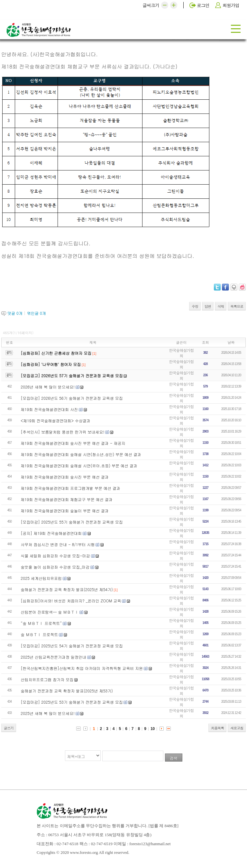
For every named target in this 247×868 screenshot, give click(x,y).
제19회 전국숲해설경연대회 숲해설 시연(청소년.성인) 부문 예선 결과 (81, 454)
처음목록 (217, 728)
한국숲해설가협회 (181, 353)
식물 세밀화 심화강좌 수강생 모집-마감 (55, 556)
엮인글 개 (37, 313)
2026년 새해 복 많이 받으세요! (48, 387)
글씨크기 (151, 5)
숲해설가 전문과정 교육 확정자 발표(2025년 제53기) (67, 691)
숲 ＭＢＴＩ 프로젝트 (39, 634)
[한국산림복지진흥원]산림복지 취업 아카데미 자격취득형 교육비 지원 (82, 668)
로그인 (203, 5)
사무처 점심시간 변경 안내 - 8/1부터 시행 (58, 544)
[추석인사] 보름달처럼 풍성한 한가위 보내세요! (62, 432)
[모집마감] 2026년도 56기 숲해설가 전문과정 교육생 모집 (72, 398)
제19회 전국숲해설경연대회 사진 (49, 409)
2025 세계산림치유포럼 (41, 578)
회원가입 (231, 5)
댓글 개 (15, 313)
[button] (165, 5)
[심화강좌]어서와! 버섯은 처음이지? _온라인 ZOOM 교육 (71, 601)
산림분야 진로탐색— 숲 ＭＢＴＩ (50, 612)
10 (153, 729)
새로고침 (237, 728)
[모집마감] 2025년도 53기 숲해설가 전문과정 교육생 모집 (72, 702)
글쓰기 (9, 728)
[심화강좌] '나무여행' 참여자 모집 (51, 364)
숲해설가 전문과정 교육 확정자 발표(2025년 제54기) (67, 589)
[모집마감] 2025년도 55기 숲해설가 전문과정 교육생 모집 (72, 522)
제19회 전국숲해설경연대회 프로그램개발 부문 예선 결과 (70, 488)
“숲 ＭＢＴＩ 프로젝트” (41, 623)
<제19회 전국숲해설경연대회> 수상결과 (55, 420)
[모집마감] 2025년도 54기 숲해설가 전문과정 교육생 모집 (72, 646)
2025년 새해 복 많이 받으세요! (48, 713)
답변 (208, 306)
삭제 (221, 306)
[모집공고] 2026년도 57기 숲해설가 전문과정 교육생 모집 (72, 375)
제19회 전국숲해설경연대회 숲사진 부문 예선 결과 (65, 477)
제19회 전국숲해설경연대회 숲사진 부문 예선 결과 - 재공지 (73, 443)
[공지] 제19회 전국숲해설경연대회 (51, 533)
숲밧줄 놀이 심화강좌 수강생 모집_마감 (55, 567)
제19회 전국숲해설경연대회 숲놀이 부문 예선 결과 (65, 511)
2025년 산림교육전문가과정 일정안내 (53, 657)
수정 (195, 306)
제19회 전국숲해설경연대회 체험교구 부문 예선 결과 (67, 499)
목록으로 (237, 306)
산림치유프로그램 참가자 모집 (47, 679)
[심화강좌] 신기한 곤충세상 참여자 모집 (56, 353)
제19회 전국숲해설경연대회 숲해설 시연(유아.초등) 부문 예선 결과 (79, 466)
